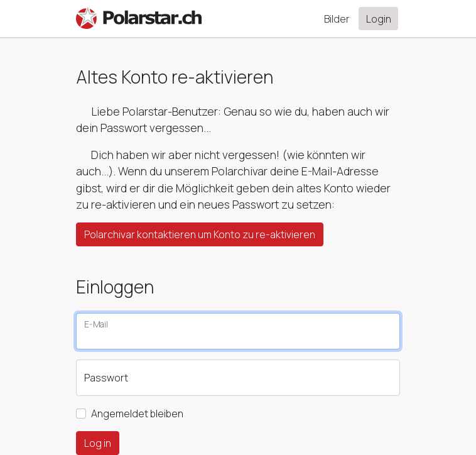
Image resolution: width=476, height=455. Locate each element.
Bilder (337, 19)
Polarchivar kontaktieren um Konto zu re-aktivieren (200, 234)
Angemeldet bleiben (137, 414)
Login (379, 19)
